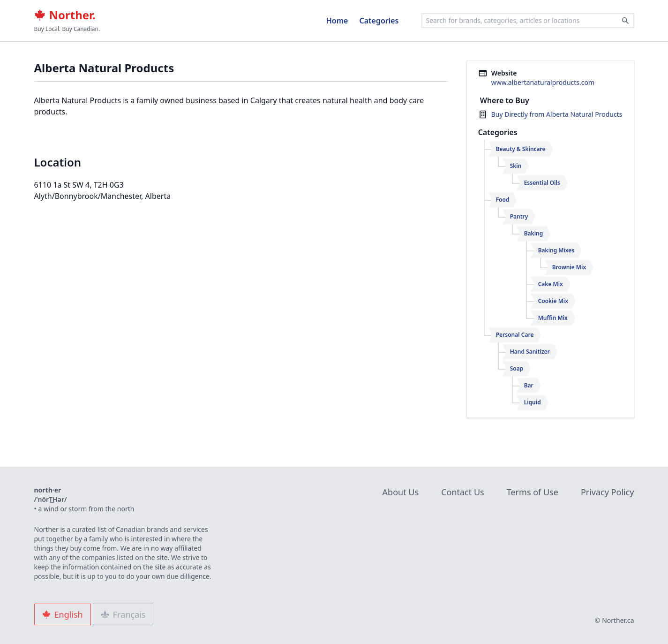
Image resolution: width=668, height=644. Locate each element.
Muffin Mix (553, 318)
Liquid (533, 402)
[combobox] (528, 21)
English (63, 614)
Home (337, 21)
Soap (517, 368)
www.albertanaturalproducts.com (543, 82)
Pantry (519, 216)
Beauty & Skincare (521, 149)
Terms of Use (533, 492)
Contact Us (463, 492)
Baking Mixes (556, 250)
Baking (534, 233)
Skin (516, 166)
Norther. (65, 15)
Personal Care (515, 335)
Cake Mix (551, 284)
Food (503, 200)
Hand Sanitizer (530, 352)
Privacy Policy (608, 492)
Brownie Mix (569, 267)
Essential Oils (542, 183)
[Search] (625, 21)
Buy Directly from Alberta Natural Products (557, 114)
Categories (379, 21)
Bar (529, 385)
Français (123, 614)
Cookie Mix (553, 301)
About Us (401, 492)
